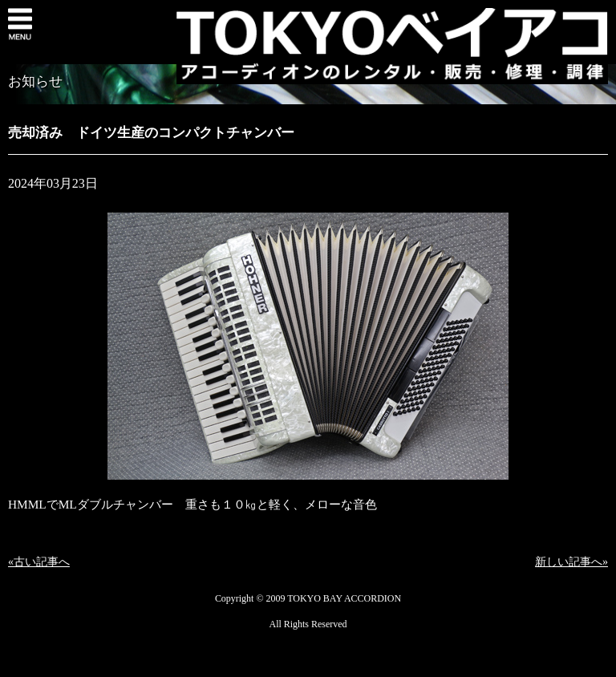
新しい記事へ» (571, 562)
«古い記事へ (39, 562)
